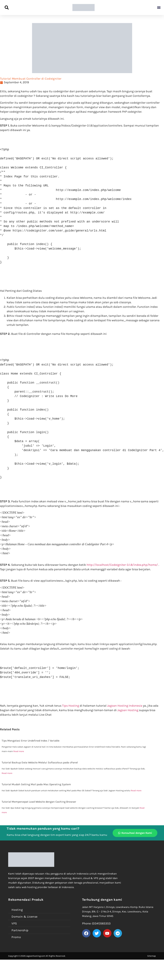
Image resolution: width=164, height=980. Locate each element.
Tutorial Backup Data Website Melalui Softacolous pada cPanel (40, 762)
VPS (14, 923)
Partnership (20, 930)
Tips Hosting (71, 706)
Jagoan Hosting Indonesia (125, 706)
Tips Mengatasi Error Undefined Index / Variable (31, 741)
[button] (159, 8)
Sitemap (152, 956)
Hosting (17, 910)
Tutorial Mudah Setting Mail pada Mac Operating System (36, 784)
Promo (16, 937)
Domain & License (24, 917)
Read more (19, 751)
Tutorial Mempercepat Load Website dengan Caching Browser (39, 802)
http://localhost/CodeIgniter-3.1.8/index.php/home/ (122, 565)
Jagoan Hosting (128, 710)
